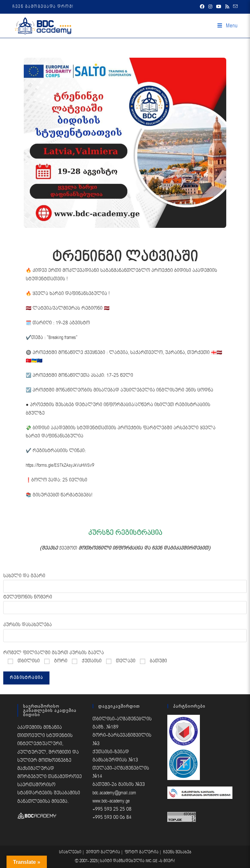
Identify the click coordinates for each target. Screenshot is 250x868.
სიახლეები (70, 852)
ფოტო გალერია (142, 852)
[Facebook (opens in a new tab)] (202, 7)
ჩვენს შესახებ (177, 852)
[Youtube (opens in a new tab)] (219, 7)
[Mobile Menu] (228, 26)
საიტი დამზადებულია (123, 861)
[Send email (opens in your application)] (234, 7)
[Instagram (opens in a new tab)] (210, 7)
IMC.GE (152, 861)
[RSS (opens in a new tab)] (227, 7)
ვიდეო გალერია (103, 852)
